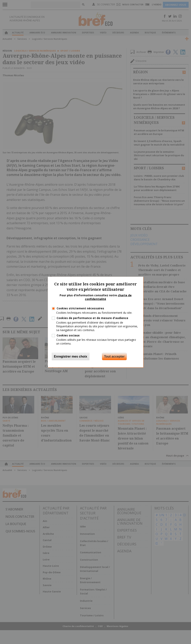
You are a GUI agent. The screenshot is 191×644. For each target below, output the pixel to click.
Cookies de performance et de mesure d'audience (92, 318)
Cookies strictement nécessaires (80, 308)
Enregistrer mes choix (70, 356)
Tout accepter (114, 356)
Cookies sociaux (68, 335)
